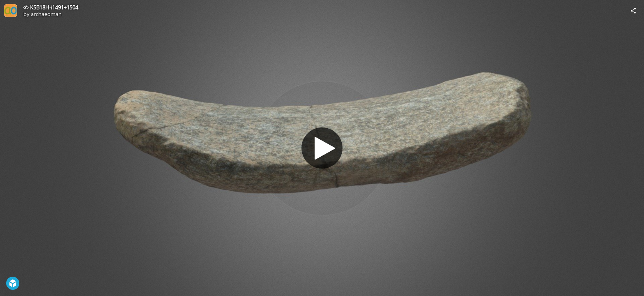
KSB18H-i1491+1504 (54, 7)
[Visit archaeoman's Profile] (11, 11)
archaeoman (46, 14)
